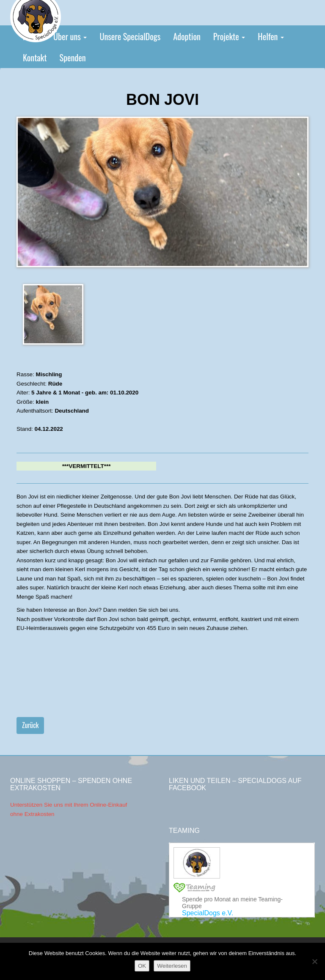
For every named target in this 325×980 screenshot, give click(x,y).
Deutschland (72, 411)
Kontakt (35, 57)
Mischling (49, 374)
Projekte (229, 36)
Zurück (30, 725)
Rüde (55, 384)
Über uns (70, 36)
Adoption (187, 36)
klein (43, 402)
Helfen (271, 36)
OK (142, 966)
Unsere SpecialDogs (130, 36)
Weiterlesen (172, 966)
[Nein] (314, 961)
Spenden (72, 57)
